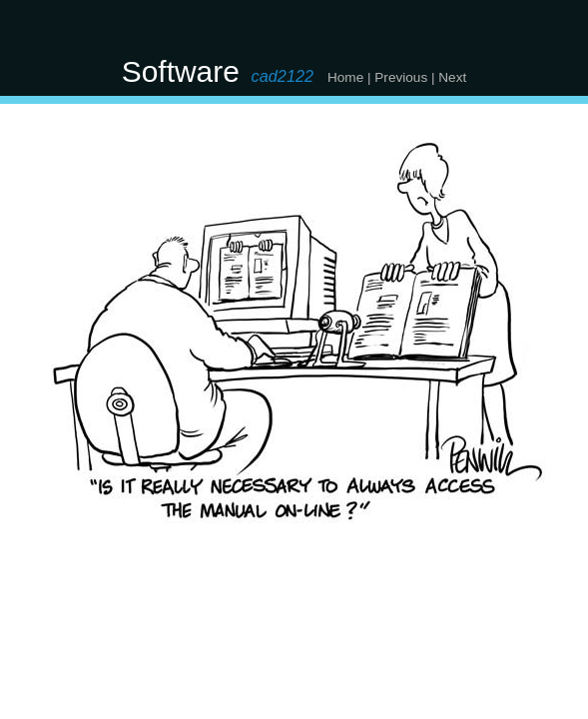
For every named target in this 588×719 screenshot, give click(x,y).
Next (452, 77)
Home (345, 77)
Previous (401, 77)
